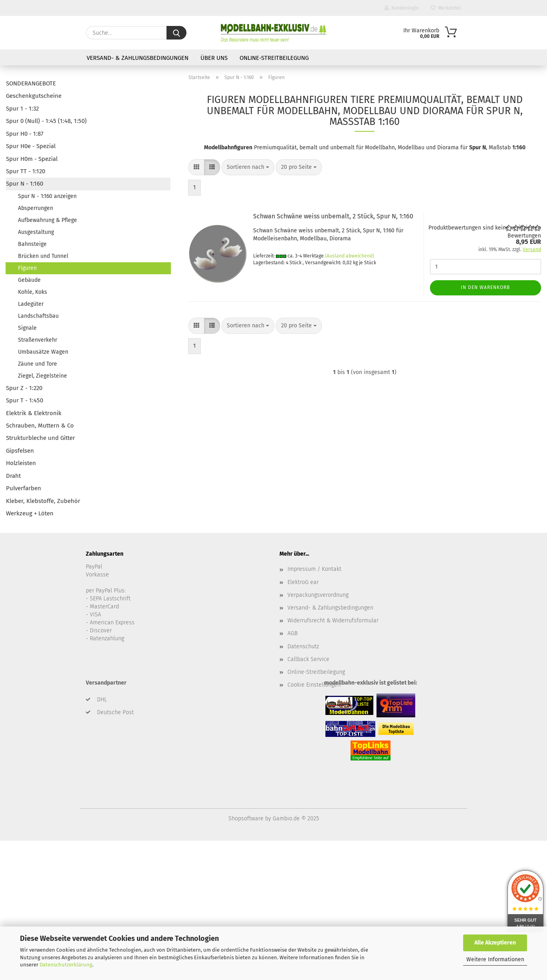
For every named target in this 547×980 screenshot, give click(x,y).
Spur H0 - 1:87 (25, 134)
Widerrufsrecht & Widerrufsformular (333, 621)
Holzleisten (21, 463)
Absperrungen (36, 208)
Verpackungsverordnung (318, 595)
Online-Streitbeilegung (274, 58)
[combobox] (248, 167)
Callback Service (308, 659)
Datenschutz (303, 646)
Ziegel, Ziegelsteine (43, 376)
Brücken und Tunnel (43, 256)
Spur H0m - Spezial (32, 159)
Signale (27, 328)
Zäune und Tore (38, 364)
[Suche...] (176, 33)
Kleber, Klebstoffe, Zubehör (43, 501)
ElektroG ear (303, 582)
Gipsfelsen (20, 451)
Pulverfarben (24, 488)
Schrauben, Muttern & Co (40, 426)
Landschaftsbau (38, 316)
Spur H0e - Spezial (31, 146)
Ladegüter (31, 304)
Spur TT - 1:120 (26, 171)
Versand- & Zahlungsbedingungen (138, 58)
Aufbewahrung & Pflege (48, 220)
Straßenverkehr (38, 340)
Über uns (214, 58)
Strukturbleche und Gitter (41, 438)
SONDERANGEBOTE (31, 83)
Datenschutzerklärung (66, 965)
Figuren (27, 268)
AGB (292, 633)
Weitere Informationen (495, 959)
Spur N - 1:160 (25, 184)
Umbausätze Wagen (43, 352)
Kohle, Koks (33, 292)
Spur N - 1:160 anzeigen (47, 196)
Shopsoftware (246, 819)
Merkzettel (446, 8)
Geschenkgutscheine (34, 96)
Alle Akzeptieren (495, 943)
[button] (196, 167)
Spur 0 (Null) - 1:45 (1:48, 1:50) (46, 121)
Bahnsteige (32, 244)
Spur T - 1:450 (25, 400)
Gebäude (29, 280)
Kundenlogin (402, 8)
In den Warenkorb (485, 287)
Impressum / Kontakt (314, 569)
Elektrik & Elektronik (34, 413)
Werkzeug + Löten (30, 513)
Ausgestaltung (36, 232)
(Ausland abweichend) (350, 256)
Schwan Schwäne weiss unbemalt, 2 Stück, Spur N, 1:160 (333, 216)
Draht (13, 476)
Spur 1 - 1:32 (22, 109)
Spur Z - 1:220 (24, 388)
